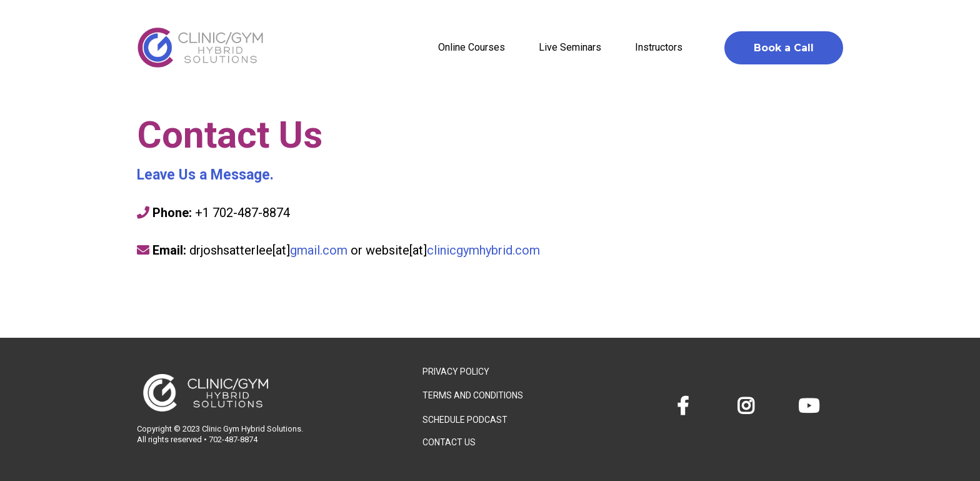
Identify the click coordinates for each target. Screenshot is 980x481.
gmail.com (319, 250)
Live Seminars (570, 47)
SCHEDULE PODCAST (465, 420)
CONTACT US (449, 442)
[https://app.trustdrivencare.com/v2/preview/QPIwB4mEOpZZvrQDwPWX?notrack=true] (267, 393)
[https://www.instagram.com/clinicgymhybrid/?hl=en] (749, 406)
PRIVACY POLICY (456, 372)
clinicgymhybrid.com (483, 250)
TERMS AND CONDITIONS (473, 395)
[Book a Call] (784, 48)
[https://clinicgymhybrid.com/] (200, 48)
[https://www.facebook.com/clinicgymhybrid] (686, 406)
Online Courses (472, 47)
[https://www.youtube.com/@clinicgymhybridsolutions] (812, 406)
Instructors (659, 47)
